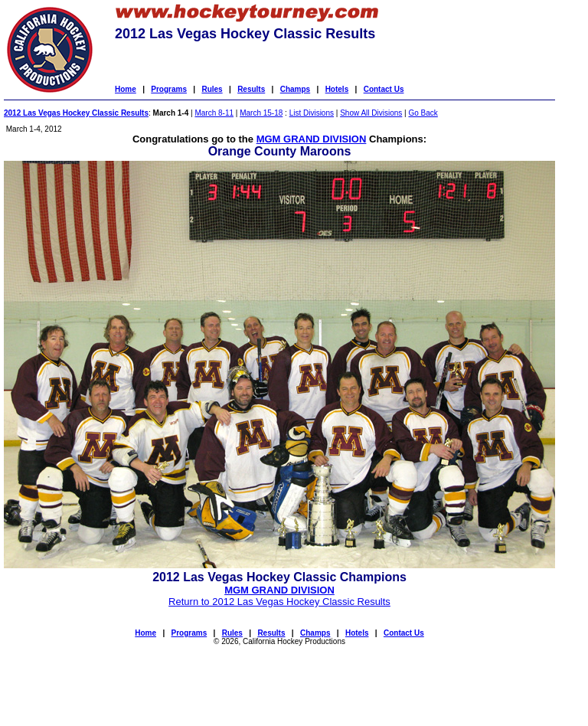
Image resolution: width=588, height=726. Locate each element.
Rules (212, 89)
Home (126, 89)
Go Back (423, 113)
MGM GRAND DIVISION (312, 139)
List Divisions (312, 113)
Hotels (337, 89)
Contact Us (384, 89)
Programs (169, 89)
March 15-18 (261, 113)
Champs (295, 89)
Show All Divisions (371, 113)
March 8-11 (214, 113)
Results (251, 89)
